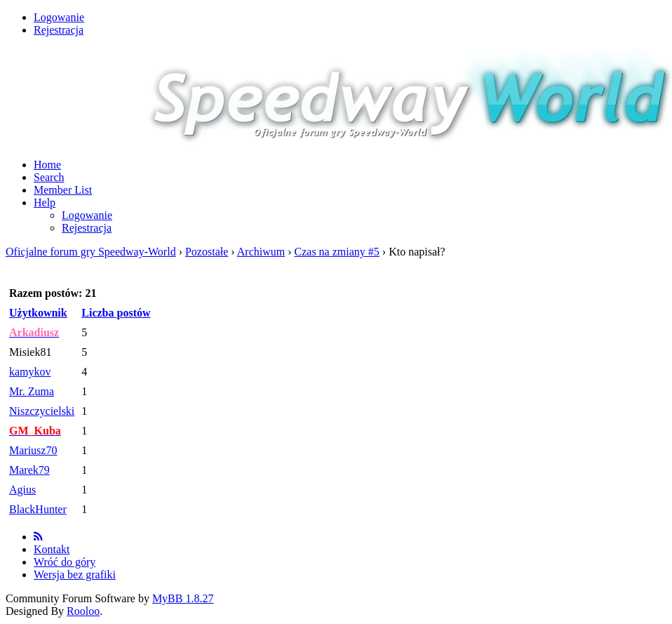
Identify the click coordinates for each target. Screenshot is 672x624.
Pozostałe (207, 252)
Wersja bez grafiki (75, 575)
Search (49, 177)
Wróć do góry (65, 562)
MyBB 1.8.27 (183, 598)
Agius (22, 490)
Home (47, 165)
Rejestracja (59, 30)
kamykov (30, 372)
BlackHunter (38, 509)
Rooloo (83, 611)
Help (45, 203)
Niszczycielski (42, 411)
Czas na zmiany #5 (337, 252)
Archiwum (261, 252)
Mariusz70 (33, 450)
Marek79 (29, 470)
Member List (63, 190)
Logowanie (59, 17)
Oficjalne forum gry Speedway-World (91, 252)
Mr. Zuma (32, 391)
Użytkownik (38, 313)
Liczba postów (116, 313)
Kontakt (52, 549)
